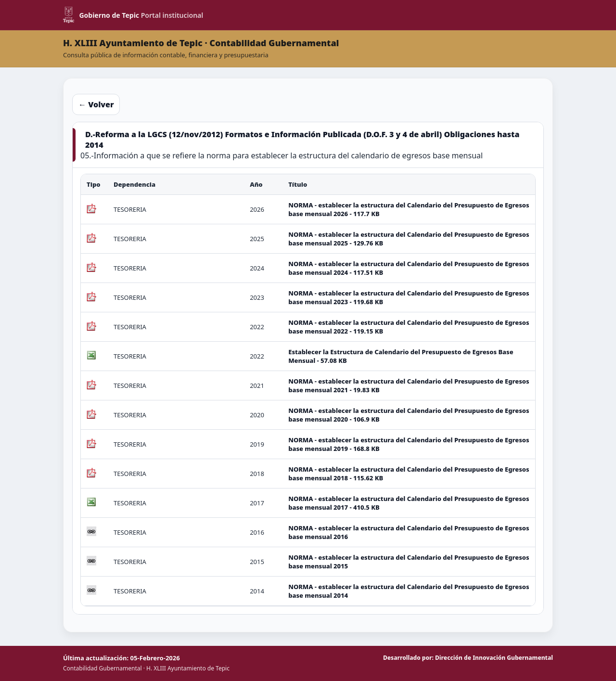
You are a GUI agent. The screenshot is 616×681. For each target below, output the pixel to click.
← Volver (96, 104)
